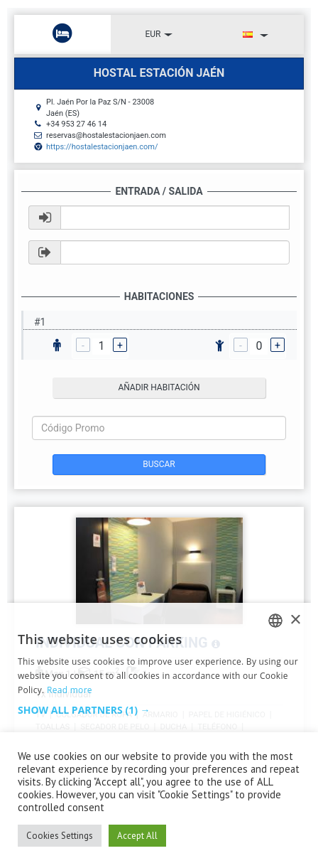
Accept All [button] (137, 836)
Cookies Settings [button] (60, 836)
